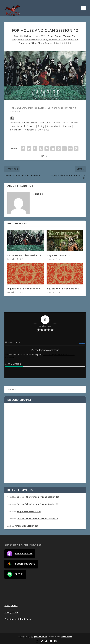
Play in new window (29, 123)
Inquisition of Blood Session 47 (24, 289)
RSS (47, 130)
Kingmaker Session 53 (59, 255)
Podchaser (29, 130)
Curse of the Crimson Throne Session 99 (38, 504)
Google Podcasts (21, 564)
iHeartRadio (16, 130)
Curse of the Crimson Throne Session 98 (38, 519)
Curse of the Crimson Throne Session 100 (38, 497)
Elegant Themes (39, 637)
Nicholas (28, 36)
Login (82, 342)
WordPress (66, 637)
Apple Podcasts (28, 126)
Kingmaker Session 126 (29, 511)
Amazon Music (54, 126)
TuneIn (40, 130)
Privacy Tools (11, 612)
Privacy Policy (11, 605)
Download (45, 123)
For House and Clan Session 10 (24, 255)
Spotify (41, 126)
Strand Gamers (55, 36)
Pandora (67, 126)
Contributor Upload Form (18, 619)
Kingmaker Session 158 (27, 526)
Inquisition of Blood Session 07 (64, 289)
